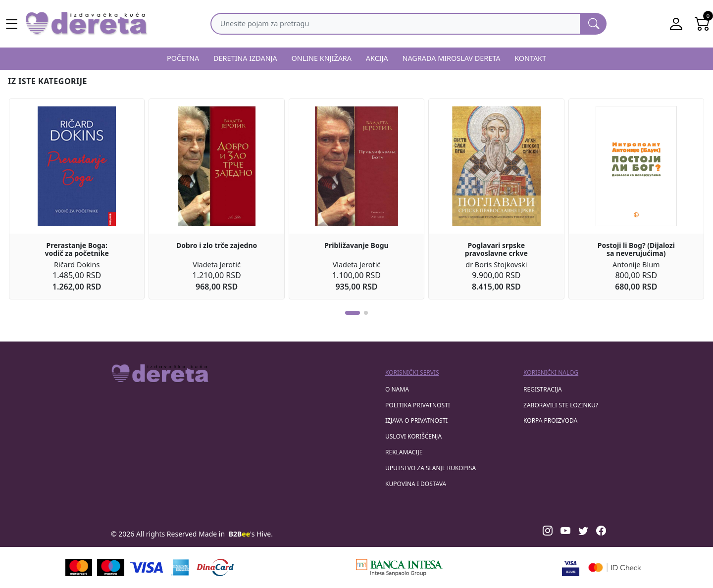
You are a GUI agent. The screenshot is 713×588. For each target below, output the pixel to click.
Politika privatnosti (418, 405)
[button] (353, 313)
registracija (543, 389)
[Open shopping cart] (702, 24)
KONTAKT (530, 58)
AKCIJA (377, 58)
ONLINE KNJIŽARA (322, 58)
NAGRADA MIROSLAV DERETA (452, 58)
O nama (397, 389)
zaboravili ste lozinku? (561, 405)
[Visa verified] (571, 567)
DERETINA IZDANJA (245, 58)
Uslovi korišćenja (413, 436)
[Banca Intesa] (399, 567)
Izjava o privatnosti (416, 420)
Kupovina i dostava (416, 484)
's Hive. (251, 534)
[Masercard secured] (615, 567)
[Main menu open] (12, 24)
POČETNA (183, 58)
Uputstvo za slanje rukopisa (431, 468)
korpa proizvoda (550, 420)
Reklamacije (404, 452)
